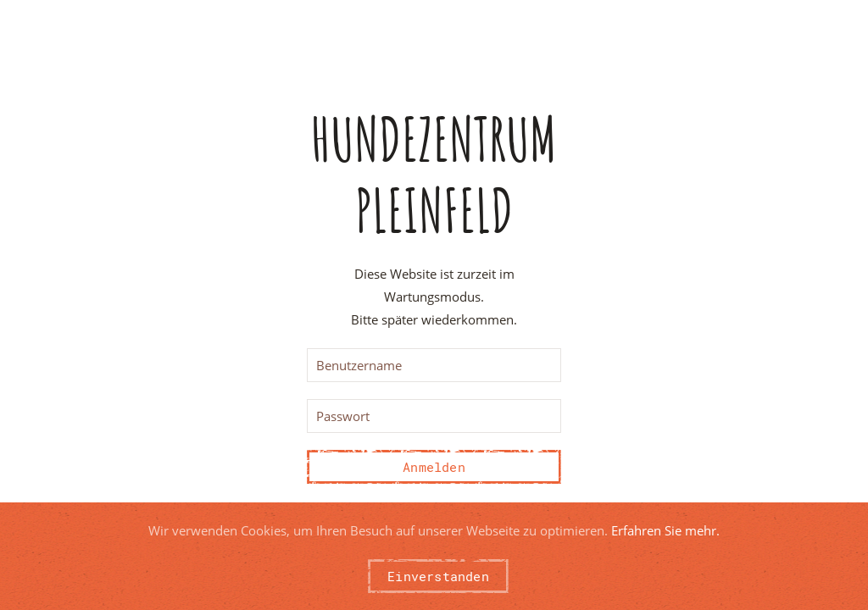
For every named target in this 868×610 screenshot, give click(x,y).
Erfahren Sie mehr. (665, 530)
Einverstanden (438, 576)
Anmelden (434, 467)
